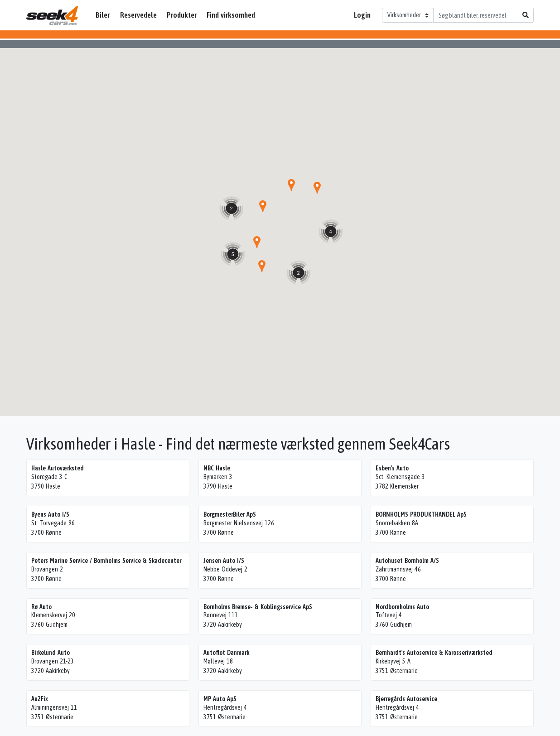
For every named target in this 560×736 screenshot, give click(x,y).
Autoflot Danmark (226, 653)
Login (362, 15)
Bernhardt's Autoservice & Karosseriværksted (434, 653)
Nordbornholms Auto (402, 607)
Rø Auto (41, 607)
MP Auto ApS (220, 699)
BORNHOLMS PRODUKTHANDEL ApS (421, 514)
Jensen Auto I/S (224, 561)
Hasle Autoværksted (58, 468)
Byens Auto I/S (50, 514)
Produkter (182, 15)
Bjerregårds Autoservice (406, 699)
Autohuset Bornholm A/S (407, 561)
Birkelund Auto (51, 653)
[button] (263, 206)
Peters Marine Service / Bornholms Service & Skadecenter (106, 561)
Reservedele (138, 15)
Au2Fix (40, 699)
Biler (103, 15)
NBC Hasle (217, 468)
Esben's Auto (392, 468)
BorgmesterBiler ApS (230, 514)
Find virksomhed (231, 15)
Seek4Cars (52, 15)
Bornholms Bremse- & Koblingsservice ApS (258, 607)
